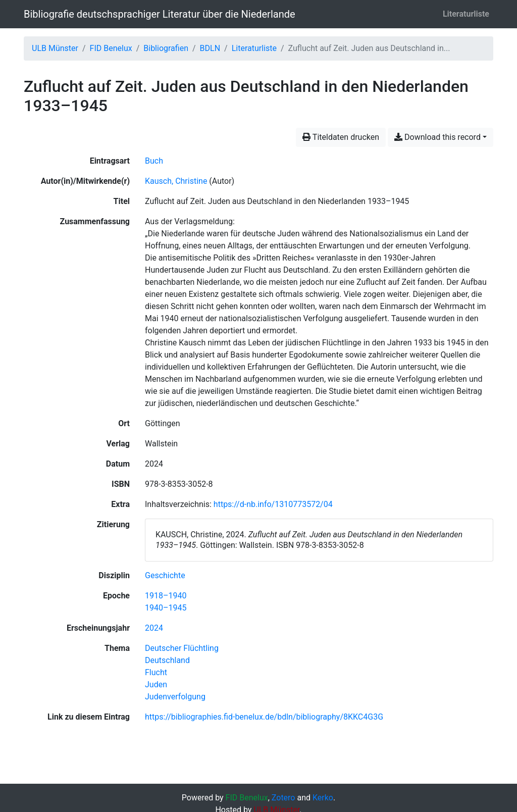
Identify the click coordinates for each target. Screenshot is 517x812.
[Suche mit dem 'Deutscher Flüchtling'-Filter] (182, 648)
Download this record (437, 137)
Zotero (283, 798)
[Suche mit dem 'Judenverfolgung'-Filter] (175, 697)
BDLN (210, 48)
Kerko (323, 798)
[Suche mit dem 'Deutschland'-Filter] (167, 660)
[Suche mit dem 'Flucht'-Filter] (156, 672)
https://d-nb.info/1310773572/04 (273, 504)
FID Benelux (111, 48)
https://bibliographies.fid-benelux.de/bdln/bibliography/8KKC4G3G (264, 717)
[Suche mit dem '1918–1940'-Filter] (166, 596)
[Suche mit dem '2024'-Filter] (154, 628)
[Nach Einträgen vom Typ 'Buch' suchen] (154, 161)
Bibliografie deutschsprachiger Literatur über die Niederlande (160, 14)
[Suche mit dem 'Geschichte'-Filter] (165, 575)
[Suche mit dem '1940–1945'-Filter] (166, 608)
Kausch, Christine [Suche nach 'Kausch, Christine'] (176, 181)
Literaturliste (466, 14)
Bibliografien (166, 48)
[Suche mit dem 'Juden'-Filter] (156, 684)
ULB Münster (55, 48)
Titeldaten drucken (341, 137)
